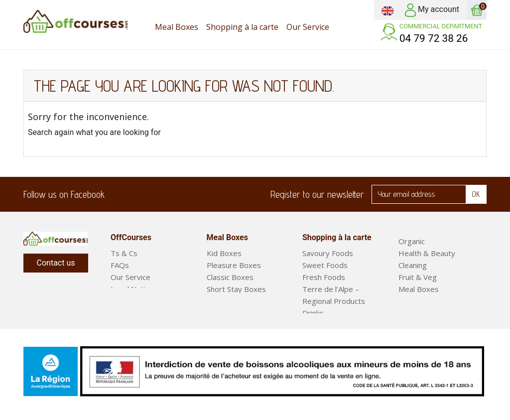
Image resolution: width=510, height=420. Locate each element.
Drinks (313, 313)
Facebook (119, 194)
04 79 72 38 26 (434, 38)
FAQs (120, 265)
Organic (412, 241)
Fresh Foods (324, 277)
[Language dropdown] (387, 10)
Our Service (130, 277)
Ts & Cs (124, 253)
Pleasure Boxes (234, 265)
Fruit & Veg (418, 277)
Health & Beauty (427, 253)
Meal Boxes (419, 289)
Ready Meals (421, 301)
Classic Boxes (230, 277)
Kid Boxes (224, 253)
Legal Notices (134, 289)
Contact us (56, 263)
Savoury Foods (328, 253)
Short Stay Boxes (236, 289)
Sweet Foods (325, 265)
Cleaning (413, 265)
